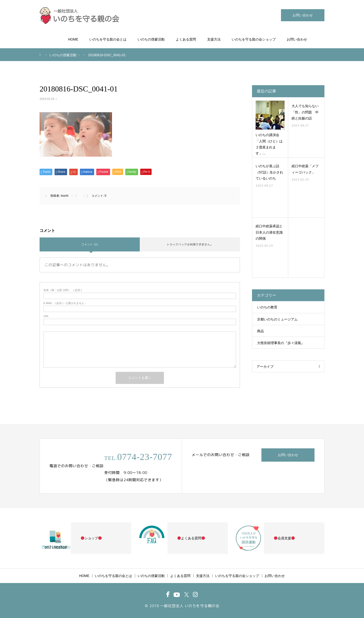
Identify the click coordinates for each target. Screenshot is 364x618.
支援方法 (214, 39)
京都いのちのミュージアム (277, 319)
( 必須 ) (63, 290)
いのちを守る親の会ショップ (254, 39)
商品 (260, 331)
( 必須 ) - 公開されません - (65, 303)
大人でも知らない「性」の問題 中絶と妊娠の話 (305, 112)
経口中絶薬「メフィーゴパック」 (305, 169)
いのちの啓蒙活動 (151, 39)
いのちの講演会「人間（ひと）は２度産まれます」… (269, 144)
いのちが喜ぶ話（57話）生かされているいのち (269, 172)
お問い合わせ (303, 15)
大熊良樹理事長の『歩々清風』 (281, 343)
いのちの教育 (267, 307)
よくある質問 (186, 39)
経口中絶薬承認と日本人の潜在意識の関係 (269, 232)
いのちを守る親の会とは (108, 39)
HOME (73, 39)
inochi (65, 196)
